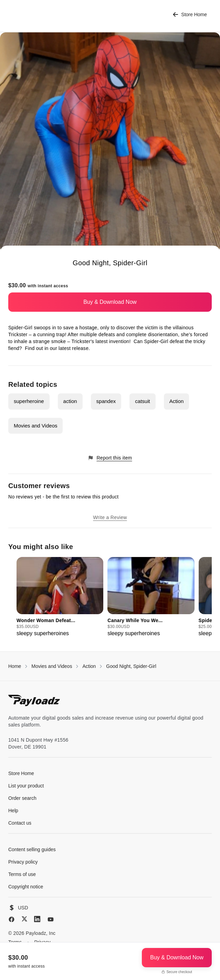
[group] (60, 597)
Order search (22, 798)
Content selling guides (32, 849)
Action (177, 401)
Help (13, 811)
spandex (106, 401)
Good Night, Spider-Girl (131, 666)
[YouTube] (51, 919)
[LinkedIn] (37, 919)
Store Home (190, 15)
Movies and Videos (35, 426)
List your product (26, 786)
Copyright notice (26, 887)
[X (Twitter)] (24, 919)
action (70, 401)
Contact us (20, 823)
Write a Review (110, 517)
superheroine (29, 401)
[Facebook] (12, 919)
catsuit (142, 401)
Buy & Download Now (110, 302)
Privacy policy (23, 862)
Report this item (110, 458)
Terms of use (22, 874)
